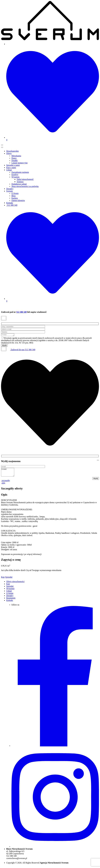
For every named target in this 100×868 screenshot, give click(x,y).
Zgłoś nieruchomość (25, 179)
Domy (14, 158)
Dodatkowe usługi (19, 184)
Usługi (9, 170)
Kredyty (15, 175)
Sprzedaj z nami (13, 165)
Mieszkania (16, 156)
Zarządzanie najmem (20, 172)
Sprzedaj (9, 579)
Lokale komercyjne (20, 163)
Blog (13, 196)
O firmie (15, 193)
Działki (15, 160)
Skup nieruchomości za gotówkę (25, 186)
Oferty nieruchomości (15, 583)
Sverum (10, 191)
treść (8, 473)
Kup (3, 579)
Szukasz (20, 182)
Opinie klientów (18, 200)
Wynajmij (10, 590)
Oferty (9, 153)
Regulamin (11, 600)
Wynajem (15, 177)
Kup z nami (11, 168)
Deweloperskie (12, 151)
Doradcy (10, 189)
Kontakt (10, 203)
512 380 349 (12, 205)
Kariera (15, 198)
